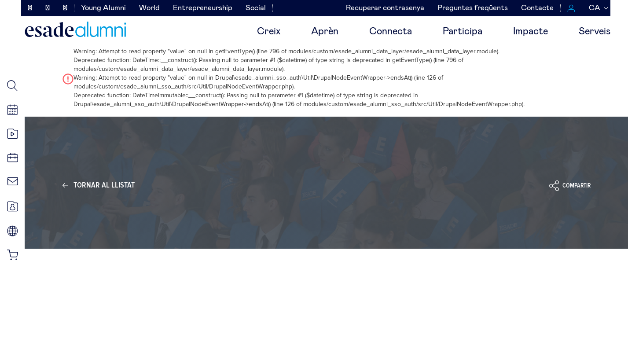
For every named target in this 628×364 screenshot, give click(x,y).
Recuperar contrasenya (385, 8)
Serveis (595, 32)
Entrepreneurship (203, 8)
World (149, 8)
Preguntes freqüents (473, 8)
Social (256, 8)
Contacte (537, 8)
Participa (463, 32)
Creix (269, 32)
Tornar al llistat (104, 185)
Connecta (391, 32)
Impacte (531, 32)
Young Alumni (103, 8)
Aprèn (325, 32)
